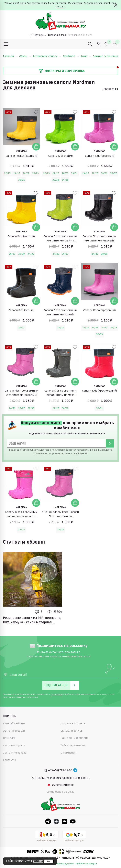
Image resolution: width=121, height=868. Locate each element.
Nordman (71, 56)
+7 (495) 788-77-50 (60, 770)
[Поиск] (90, 44)
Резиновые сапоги (47, 56)
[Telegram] (75, 771)
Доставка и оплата (73, 723)
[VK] (65, 821)
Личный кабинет (14, 723)
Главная (10, 56)
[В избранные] (36, 112)
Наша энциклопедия (74, 738)
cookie (38, 861)
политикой (58, 450)
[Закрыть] (116, 5)
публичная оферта (86, 864)
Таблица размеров (73, 745)
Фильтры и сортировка (62, 71)
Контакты (9, 760)
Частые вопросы (14, 745)
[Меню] (6, 44)
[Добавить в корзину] (36, 147)
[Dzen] (56, 821)
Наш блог (9, 738)
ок (49, 861)
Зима (86, 56)
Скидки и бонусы (72, 731)
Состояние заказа (15, 753)
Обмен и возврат (14, 731)
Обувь (25, 56)
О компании (68, 753)
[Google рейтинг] (74, 837)
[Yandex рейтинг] (47, 837)
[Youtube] (73, 821)
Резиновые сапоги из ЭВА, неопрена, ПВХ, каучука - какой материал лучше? (32, 620)
